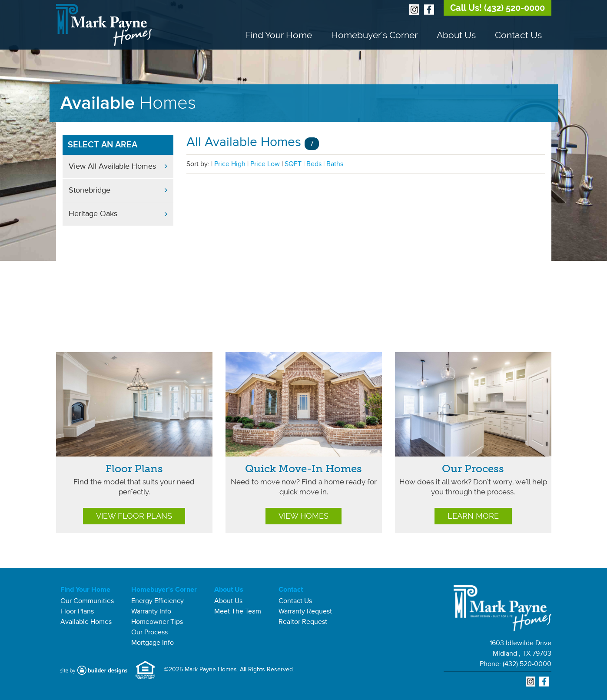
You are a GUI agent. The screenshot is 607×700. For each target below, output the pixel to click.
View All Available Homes (112, 166)
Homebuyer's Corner (374, 35)
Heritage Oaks (93, 213)
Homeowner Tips (157, 622)
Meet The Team (238, 611)
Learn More (473, 516)
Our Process (473, 468)
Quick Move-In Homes (303, 468)
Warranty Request (305, 611)
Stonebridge (90, 190)
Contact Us (518, 35)
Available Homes (86, 622)
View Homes (303, 516)
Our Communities (87, 601)
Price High (230, 164)
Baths (335, 164)
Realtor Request (303, 622)
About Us (456, 35)
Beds (314, 164)
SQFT (293, 164)
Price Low (265, 164)
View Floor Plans (134, 516)
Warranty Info (151, 611)
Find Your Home (279, 35)
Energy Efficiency (158, 601)
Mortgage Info (153, 643)
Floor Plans (134, 468)
